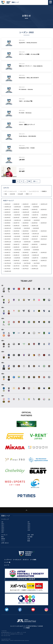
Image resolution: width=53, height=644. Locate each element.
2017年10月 (27, 263)
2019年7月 (8, 252)
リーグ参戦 (33, 560)
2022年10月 (18, 228)
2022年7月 (8, 231)
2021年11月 (36, 234)
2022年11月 (8, 228)
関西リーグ (29, 194)
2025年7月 (8, 210)
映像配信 (44, 191)
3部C (3, 526)
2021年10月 (8, 236)
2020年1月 (26, 247)
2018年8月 (26, 258)
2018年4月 (17, 261)
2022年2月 (8, 234)
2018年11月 (36, 255)
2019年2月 (8, 255)
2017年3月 (8, 269)
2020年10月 (27, 242)
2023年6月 (26, 223)
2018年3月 (26, 261)
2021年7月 (35, 236)
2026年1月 (35, 204)
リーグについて (17, 560)
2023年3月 (8, 226)
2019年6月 (17, 252)
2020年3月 (8, 247)
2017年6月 (26, 266)
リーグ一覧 (7, 562)
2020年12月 (8, 242)
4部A (29, 526)
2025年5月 (26, 210)
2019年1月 (17, 255)
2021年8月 (26, 236)
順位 (3, 537)
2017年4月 (44, 266)
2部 (28, 522)
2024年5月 (8, 218)
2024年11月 (36, 212)
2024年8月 (26, 215)
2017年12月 (8, 263)
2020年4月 (44, 244)
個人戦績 (30, 537)
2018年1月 (44, 261)
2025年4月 (35, 210)
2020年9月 (37, 242)
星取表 (3, 539)
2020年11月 (18, 242)
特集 (6, 194)
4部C (29, 528)
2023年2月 (17, 226)
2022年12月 (35, 226)
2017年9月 (37, 263)
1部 (2, 522)
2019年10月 (18, 250)
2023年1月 (26, 226)
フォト (3, 541)
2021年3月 (26, 239)
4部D (3, 530)
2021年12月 (26, 234)
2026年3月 (17, 204)
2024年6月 (44, 215)
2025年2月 (8, 212)
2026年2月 (26, 204)
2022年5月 (26, 231)
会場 (29, 539)
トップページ (8, 560)
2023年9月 (37, 220)
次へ (35, 181)
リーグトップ (5, 519)
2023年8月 (8, 223)
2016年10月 (8, 271)
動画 (29, 541)
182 (29, 181)
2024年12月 (26, 212)
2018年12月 (26, 255)
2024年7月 (35, 215)
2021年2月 (35, 239)
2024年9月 (17, 215)
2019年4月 (35, 252)
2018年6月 (44, 258)
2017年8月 (8, 266)
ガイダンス (4, 535)
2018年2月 (35, 261)
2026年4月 (8, 204)
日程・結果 (31, 535)
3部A (3, 524)
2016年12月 (35, 269)
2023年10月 (27, 220)
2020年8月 (8, 244)
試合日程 (13, 194)
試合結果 (20, 194)
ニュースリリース (34, 191)
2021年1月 (44, 239)
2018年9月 (17, 258)
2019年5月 (26, 252)
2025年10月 (18, 207)
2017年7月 (17, 266)
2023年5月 (35, 223)
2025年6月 (17, 210)
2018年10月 (8, 258)
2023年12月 (8, 220)
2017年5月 (35, 266)
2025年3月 (44, 210)
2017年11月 (18, 263)
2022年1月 (17, 234)
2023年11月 (18, 220)
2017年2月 (17, 269)
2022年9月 (27, 228)
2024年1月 (44, 218)
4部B (3, 528)
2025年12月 (44, 204)
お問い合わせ (5, 543)
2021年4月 (17, 239)
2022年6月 (17, 231)
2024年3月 (26, 218)
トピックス (23, 191)
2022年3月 (44, 231)
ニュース (7, 565)
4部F (3, 532)
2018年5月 (8, 261)
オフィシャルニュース (11, 191)
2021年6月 (44, 236)
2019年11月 (8, 250)
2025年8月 (36, 207)
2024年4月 (17, 218)
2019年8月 (36, 250)
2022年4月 (35, 231)
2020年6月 (26, 244)
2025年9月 (27, 207)
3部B (29, 524)
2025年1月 (17, 212)
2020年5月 (35, 244)
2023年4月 (44, 223)
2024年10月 (8, 215)
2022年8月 (36, 228)
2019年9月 (27, 250)
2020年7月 (17, 244)
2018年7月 (35, 258)
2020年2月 (17, 247)
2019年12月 (35, 247)
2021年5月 (8, 239)
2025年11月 (8, 207)
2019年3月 (44, 252)
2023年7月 (17, 223)
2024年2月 (35, 218)
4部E (29, 530)
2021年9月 (17, 236)
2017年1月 (26, 269)
